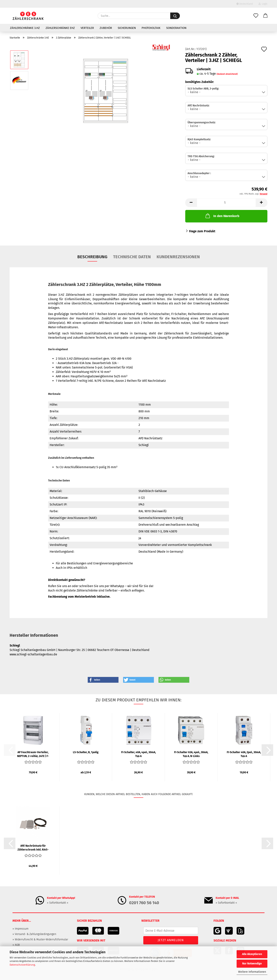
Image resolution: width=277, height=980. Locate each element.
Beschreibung (92, 257)
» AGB (16, 945)
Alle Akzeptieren (252, 954)
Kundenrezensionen (178, 257)
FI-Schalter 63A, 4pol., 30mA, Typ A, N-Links (191, 754)
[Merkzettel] (256, 16)
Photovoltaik (151, 28)
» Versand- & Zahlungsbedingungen (34, 934)
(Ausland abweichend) (227, 74)
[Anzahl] (226, 203)
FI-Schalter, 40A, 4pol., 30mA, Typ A (138, 754)
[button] (265, 16)
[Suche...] (175, 16)
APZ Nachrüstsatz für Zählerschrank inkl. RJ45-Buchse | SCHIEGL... (33, 847)
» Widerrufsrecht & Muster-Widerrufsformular (40, 939)
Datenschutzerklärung (22, 965)
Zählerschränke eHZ (60, 28)
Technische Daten (132, 257)
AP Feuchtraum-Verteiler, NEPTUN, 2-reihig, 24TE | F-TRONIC (33, 754)
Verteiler (87, 28)
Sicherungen (127, 28)
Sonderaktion (176, 28)
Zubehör (106, 28)
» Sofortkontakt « (58, 903)
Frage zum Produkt (202, 231)
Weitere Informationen (252, 972)
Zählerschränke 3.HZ (25, 28)
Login (263, 4)
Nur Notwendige (252, 964)
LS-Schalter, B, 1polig (86, 752)
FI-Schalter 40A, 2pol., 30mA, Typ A (244, 754)
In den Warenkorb (222, 216)
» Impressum (20, 929)
